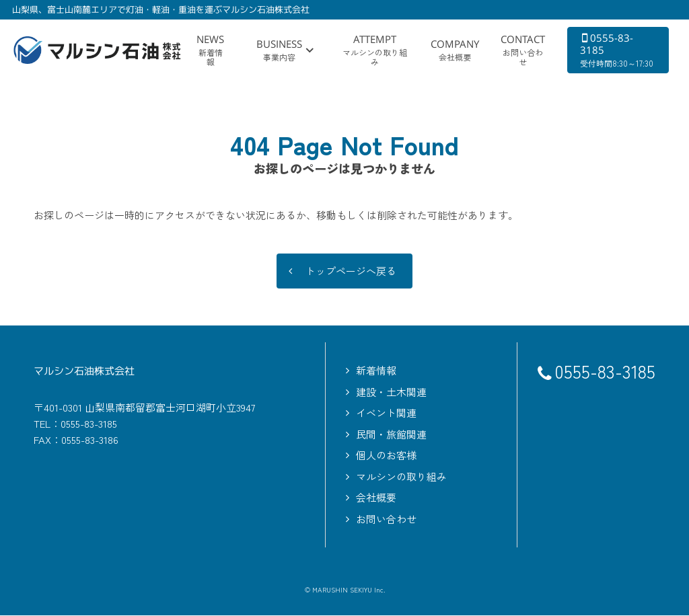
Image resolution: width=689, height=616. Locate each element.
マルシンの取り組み (401, 477)
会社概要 (376, 498)
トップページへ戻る (351, 271)
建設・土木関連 (391, 392)
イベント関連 (386, 413)
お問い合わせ (386, 519)
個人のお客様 (386, 456)
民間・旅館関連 (391, 435)
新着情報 (376, 371)
